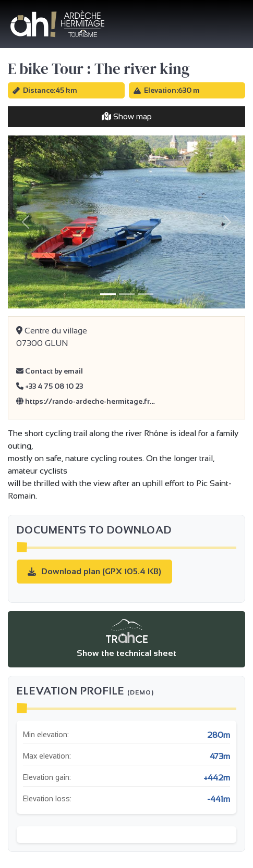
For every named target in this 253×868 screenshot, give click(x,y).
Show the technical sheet (127, 638)
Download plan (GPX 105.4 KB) (94, 571)
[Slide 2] (127, 294)
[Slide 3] (146, 294)
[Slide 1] (108, 294)
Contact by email (50, 371)
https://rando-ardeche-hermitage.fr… (86, 401)
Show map (127, 116)
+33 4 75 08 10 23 (50, 386)
